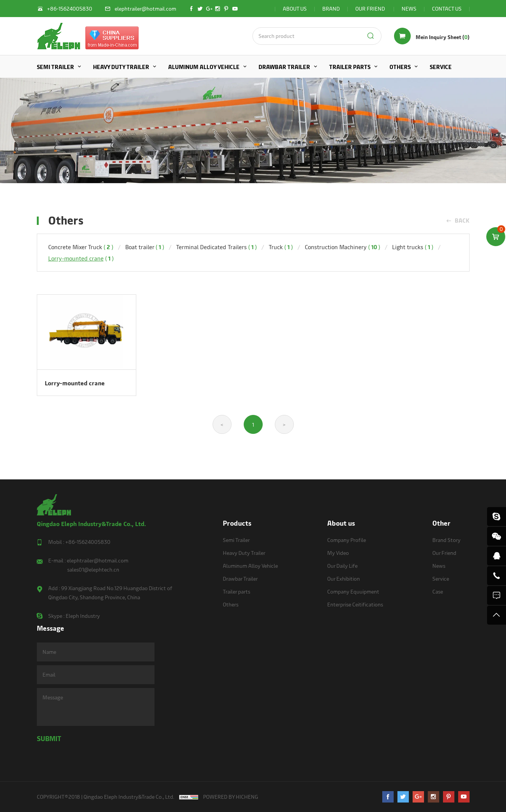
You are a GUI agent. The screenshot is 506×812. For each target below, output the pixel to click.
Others (400, 67)
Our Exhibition (344, 579)
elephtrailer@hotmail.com (98, 560)
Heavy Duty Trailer (121, 67)
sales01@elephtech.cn (93, 569)
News (439, 566)
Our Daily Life (342, 566)
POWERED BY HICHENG (231, 797)
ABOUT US (295, 9)
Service (441, 67)
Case (438, 591)
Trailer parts (350, 67)
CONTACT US (447, 9)
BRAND (331, 9)
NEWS (409, 9)
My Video (338, 553)
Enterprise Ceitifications (355, 604)
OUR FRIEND (371, 9)
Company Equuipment (353, 591)
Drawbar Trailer (284, 67)
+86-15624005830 (88, 542)
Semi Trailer (55, 67)
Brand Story (446, 540)
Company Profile (347, 540)
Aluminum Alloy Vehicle (204, 67)
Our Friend (444, 553)
